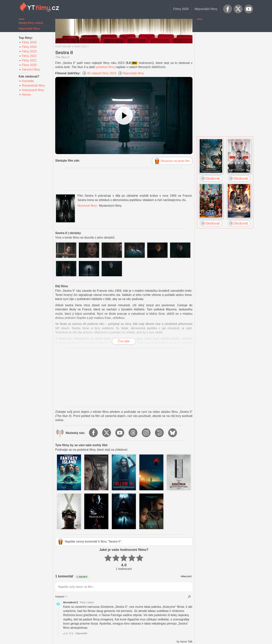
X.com (238, 9)
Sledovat (212, 178)
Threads (133, 433)
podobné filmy (105, 67)
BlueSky (173, 433)
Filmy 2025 (181, 9)
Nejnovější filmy (206, 9)
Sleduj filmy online (31, 23)
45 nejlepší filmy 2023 (102, 73)
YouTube (249, 9)
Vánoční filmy (31, 69)
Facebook (228, 9)
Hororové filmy (87, 206)
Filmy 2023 (29, 51)
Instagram (146, 433)
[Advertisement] (225, 78)
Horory (26, 95)
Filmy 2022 (29, 56)
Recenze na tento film (175, 161)
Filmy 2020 (29, 65)
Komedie (28, 81)
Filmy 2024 (29, 47)
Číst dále (124, 341)
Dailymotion (160, 433)
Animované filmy (33, 90)
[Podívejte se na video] (124, 116)
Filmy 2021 (29, 60)
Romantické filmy (33, 86)
